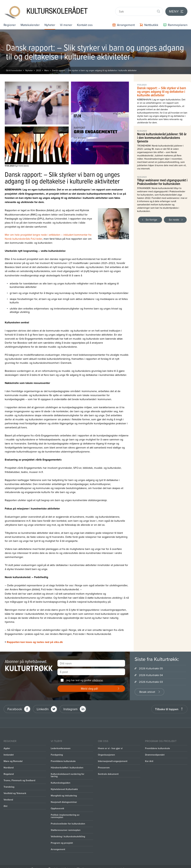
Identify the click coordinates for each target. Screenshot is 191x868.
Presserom (104, 763)
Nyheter (51, 20)
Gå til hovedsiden (14, 66)
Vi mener (68, 20)
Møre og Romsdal (13, 757)
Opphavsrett (57, 804)
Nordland (9, 763)
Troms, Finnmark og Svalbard (19, 776)
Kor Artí (149, 757)
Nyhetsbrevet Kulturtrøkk (64, 785)
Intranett (41, 864)
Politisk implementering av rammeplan (65, 811)
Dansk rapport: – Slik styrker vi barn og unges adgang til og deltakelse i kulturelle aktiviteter (94, 66)
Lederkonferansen (61, 744)
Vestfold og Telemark (15, 789)
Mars (47, 66)
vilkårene (98, 676)
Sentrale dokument (108, 769)
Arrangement (58, 845)
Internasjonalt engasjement (113, 757)
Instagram (71, 704)
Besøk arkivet (147, 687)
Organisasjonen (106, 750)
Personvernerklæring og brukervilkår (104, 864)
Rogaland (9, 769)
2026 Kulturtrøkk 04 (151, 670)
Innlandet (9, 750)
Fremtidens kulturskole (63, 757)
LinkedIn (43, 704)
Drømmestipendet (155, 750)
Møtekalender (31, 20)
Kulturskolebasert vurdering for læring (68, 771)
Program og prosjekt (62, 838)
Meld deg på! (89, 684)
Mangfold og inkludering (64, 791)
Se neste (174, 215)
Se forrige (151, 215)
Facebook (15, 704)
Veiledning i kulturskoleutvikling (68, 832)
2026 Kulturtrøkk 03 (151, 677)
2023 (39, 66)
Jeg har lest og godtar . (85, 676)
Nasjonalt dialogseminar (64, 797)
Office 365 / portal (64, 864)
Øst (5, 801)
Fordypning (57, 750)
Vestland (8, 795)
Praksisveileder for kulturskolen (68, 819)
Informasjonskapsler (18, 864)
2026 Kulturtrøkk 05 (151, 664)
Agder (7, 744)
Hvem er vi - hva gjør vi (110, 744)
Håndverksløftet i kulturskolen (67, 763)
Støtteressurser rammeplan (66, 825)
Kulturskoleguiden (61, 778)
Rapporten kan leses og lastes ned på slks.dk (35, 637)
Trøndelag (9, 782)
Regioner (10, 20)
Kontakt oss (88, 20)
